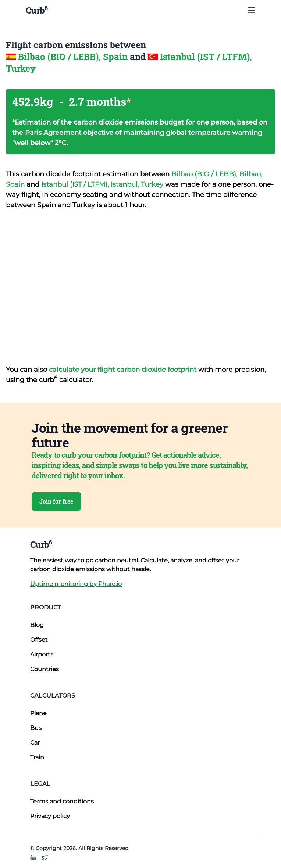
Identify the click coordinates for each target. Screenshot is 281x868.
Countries (45, 669)
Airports (42, 654)
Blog (37, 625)
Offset (39, 640)
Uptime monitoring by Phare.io (76, 584)
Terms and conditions (62, 801)
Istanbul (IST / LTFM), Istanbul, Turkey (103, 184)
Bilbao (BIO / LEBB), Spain (74, 57)
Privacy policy (50, 816)
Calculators (53, 696)
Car (35, 743)
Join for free (56, 501)
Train (37, 757)
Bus (36, 728)
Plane (38, 713)
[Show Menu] (251, 10)
